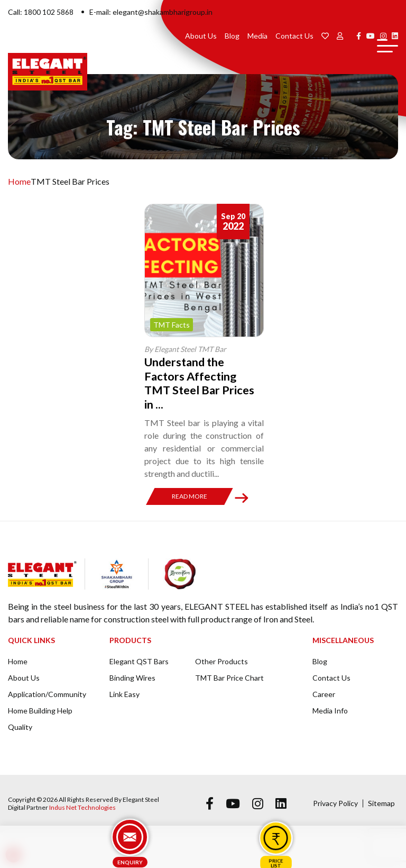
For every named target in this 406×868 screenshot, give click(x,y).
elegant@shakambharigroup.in (163, 12)
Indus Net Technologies (82, 807)
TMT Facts (172, 325)
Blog (232, 36)
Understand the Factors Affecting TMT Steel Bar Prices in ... (201, 383)
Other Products (222, 661)
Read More (190, 496)
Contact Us (294, 36)
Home (19, 181)
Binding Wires (132, 678)
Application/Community (47, 694)
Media (257, 36)
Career (324, 694)
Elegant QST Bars (139, 661)
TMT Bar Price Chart (229, 678)
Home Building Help (40, 711)
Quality (20, 727)
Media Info (330, 711)
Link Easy (124, 694)
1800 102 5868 (49, 12)
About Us (201, 36)
